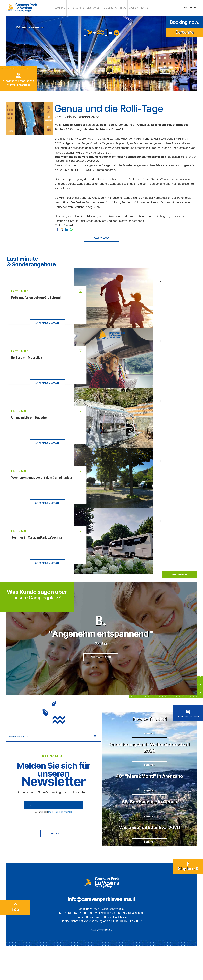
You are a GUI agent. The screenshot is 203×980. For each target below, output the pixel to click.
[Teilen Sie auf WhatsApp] (71, 228)
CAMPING (66, 8)
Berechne (185, 31)
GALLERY (128, 8)
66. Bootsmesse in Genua (149, 826)
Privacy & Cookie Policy (87, 951)
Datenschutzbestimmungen (60, 823)
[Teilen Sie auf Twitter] (62, 228)
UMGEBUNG (108, 8)
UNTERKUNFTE (80, 8)
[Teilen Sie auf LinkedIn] (67, 228)
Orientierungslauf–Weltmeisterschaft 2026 (150, 763)
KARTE (138, 8)
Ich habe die (55, 823)
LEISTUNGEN (94, 8)
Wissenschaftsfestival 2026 (150, 856)
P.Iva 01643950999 (133, 947)
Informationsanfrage (18, 84)
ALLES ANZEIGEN (102, 237)
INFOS (119, 8)
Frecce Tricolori (150, 729)
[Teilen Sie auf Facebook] (57, 228)
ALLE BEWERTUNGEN (101, 670)
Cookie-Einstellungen (117, 951)
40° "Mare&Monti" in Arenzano (149, 796)
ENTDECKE (150, 749)
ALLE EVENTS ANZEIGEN (188, 725)
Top (15, 942)
